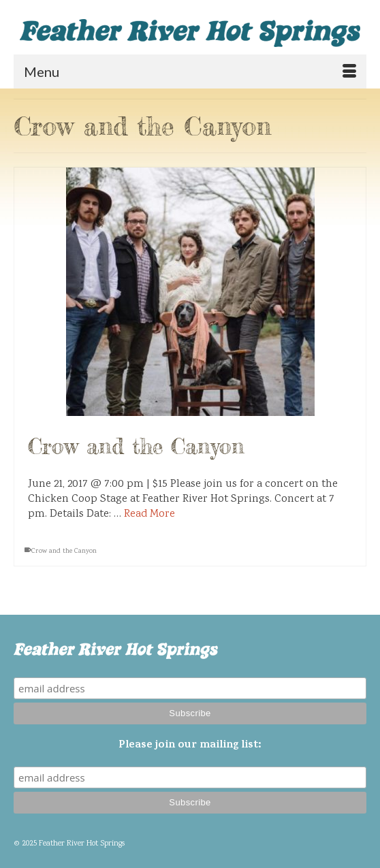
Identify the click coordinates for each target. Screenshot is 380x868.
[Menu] (190, 71)
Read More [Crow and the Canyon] (149, 514)
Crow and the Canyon (64, 551)
